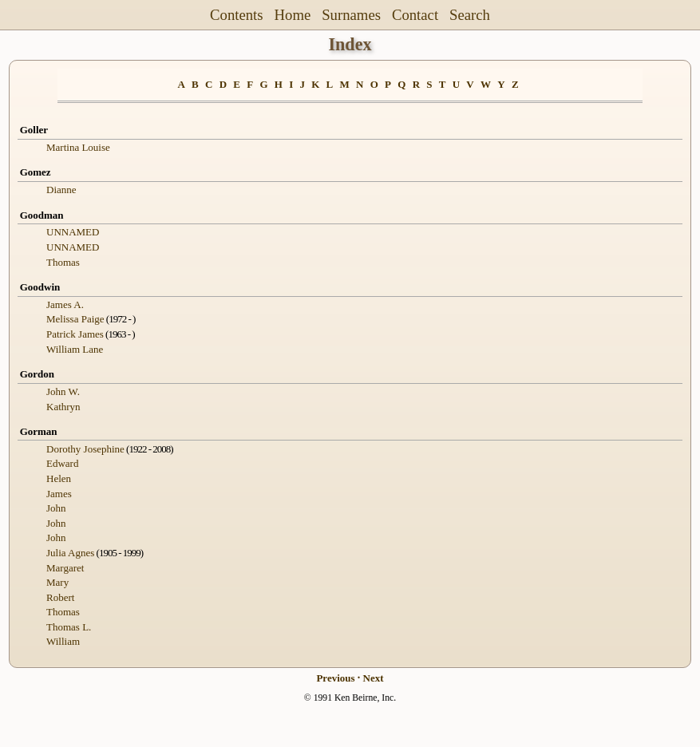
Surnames (351, 15)
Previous (335, 678)
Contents (237, 15)
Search (470, 15)
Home (293, 15)
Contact (415, 15)
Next (374, 678)
